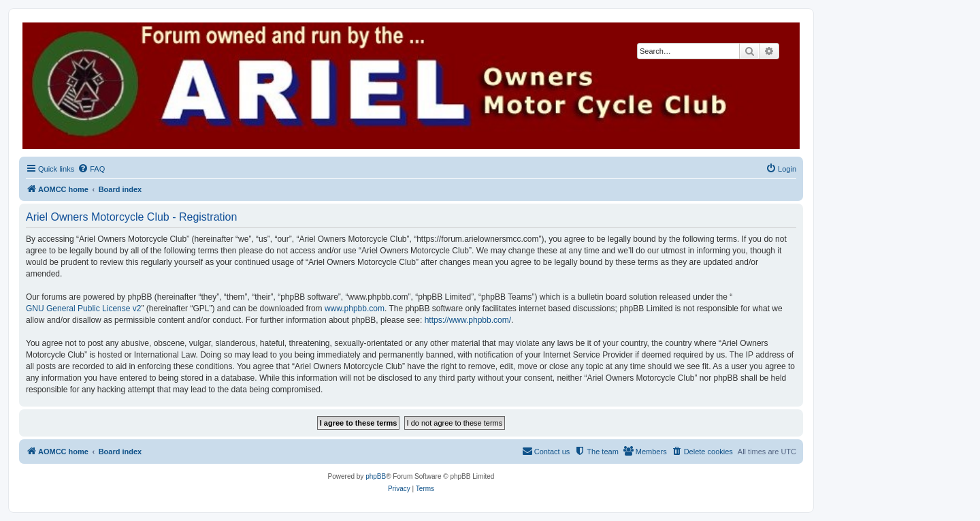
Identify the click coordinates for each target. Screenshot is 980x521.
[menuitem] (91, 169)
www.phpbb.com (355, 309)
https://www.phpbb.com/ (468, 320)
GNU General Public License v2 (83, 309)
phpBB (376, 476)
